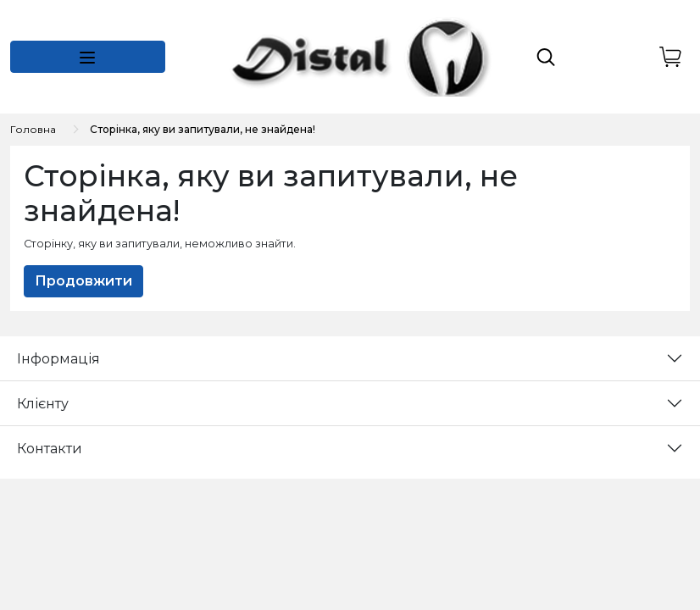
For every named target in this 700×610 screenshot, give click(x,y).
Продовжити (83, 281)
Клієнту (43, 404)
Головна (33, 129)
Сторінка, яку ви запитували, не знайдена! (203, 129)
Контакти (50, 449)
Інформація (58, 359)
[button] (88, 57)
